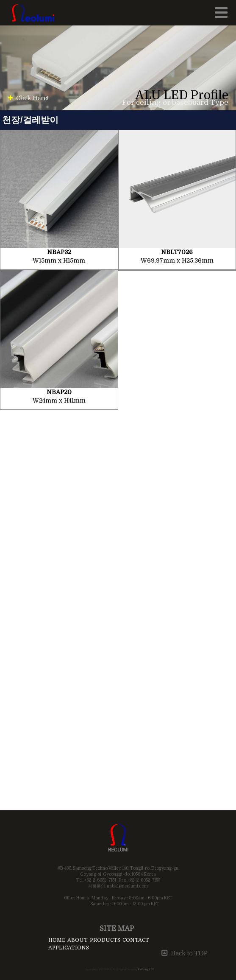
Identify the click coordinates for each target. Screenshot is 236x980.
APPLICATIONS (69, 948)
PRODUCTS (105, 940)
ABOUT (78, 940)
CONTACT (136, 940)
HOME (57, 940)
